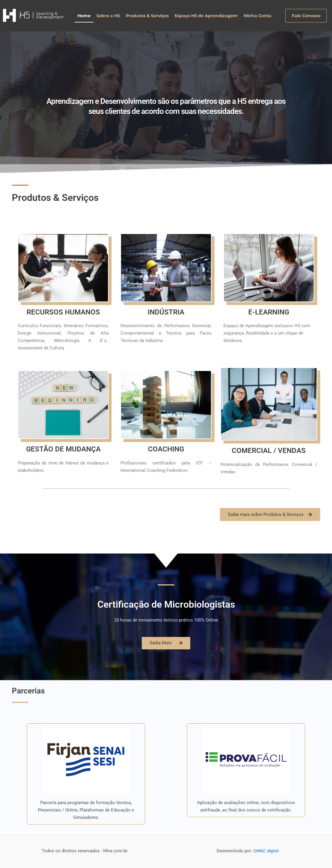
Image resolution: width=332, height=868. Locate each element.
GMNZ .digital (266, 851)
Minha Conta (257, 16)
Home (84, 16)
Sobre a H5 (108, 16)
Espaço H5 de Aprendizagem (206, 16)
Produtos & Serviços (147, 16)
